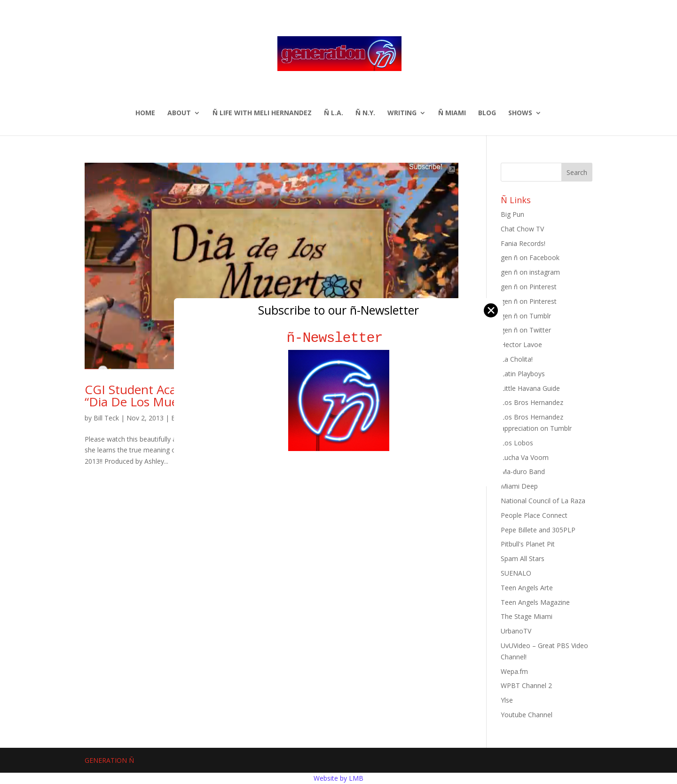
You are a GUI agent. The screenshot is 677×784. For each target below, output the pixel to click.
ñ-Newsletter (339, 338)
